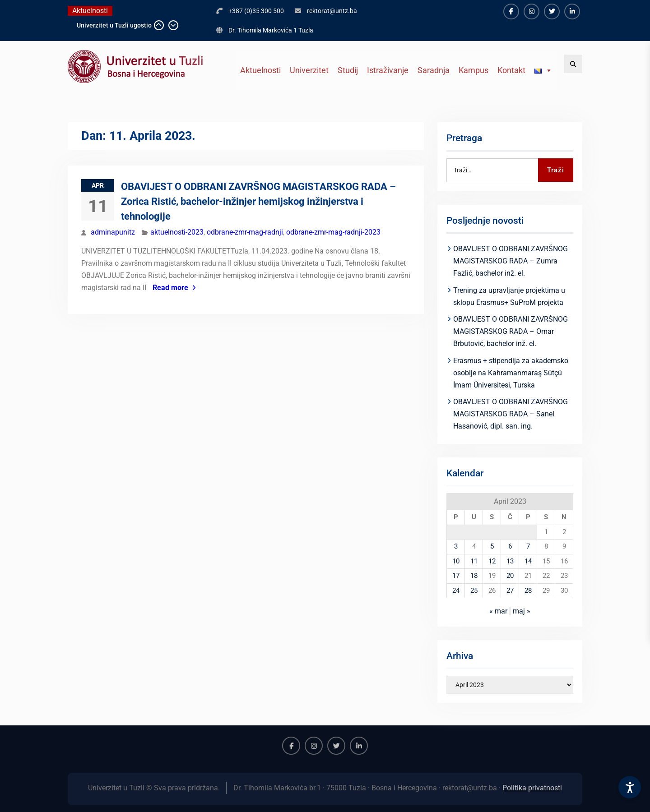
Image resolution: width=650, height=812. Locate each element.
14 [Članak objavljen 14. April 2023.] (528, 561)
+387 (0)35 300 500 (256, 11)
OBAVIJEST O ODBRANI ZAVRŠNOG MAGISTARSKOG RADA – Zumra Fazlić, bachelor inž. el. (511, 261)
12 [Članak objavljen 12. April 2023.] (492, 561)
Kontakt (511, 70)
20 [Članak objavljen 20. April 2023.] (510, 576)
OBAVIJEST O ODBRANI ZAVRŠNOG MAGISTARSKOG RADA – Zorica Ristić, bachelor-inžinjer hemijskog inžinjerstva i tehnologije (258, 201)
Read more (170, 288)
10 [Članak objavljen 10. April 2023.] (456, 561)
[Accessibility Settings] (630, 787)
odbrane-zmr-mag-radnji (245, 232)
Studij (348, 70)
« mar (498, 611)
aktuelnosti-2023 (177, 232)
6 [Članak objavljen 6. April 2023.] (510, 546)
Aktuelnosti (260, 70)
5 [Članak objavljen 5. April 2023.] (492, 546)
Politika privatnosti (532, 788)
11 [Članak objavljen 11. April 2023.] (474, 561)
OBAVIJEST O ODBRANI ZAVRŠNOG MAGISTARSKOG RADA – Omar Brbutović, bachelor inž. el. (511, 331)
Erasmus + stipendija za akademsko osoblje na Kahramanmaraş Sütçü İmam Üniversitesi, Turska (511, 373)
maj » (522, 611)
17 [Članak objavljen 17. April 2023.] (456, 576)
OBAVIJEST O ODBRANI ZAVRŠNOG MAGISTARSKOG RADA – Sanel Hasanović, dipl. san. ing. (511, 414)
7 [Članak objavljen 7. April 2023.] (528, 546)
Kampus (474, 70)
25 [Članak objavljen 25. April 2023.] (474, 591)
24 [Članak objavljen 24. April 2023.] (456, 591)
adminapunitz (113, 232)
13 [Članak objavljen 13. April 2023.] (510, 561)
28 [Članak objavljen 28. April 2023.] (528, 591)
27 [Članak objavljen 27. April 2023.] (510, 591)
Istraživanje (388, 70)
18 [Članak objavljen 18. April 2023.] (474, 576)
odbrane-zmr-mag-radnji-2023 (333, 232)
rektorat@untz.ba (332, 11)
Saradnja (434, 70)
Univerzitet (309, 70)
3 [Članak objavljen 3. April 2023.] (456, 546)
